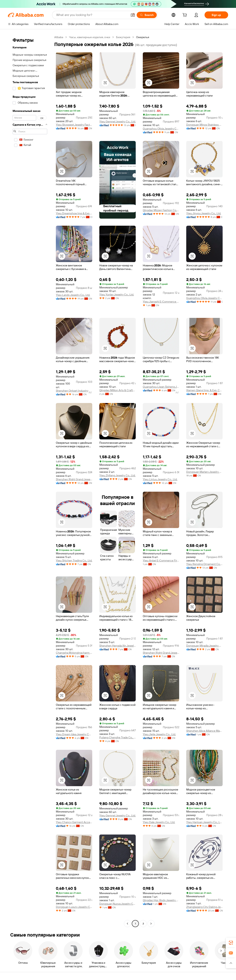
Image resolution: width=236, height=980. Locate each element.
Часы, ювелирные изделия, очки (90, 37)
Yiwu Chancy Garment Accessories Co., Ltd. (74, 822)
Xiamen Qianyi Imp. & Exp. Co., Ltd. (204, 390)
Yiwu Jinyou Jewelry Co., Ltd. (204, 213)
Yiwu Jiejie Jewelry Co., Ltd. (159, 734)
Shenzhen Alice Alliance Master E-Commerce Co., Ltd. (204, 731)
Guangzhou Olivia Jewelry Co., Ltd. (161, 129)
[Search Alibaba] (92, 15)
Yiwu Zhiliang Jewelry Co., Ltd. (117, 475)
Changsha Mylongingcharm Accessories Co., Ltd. (74, 653)
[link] (231, 943)
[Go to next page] (151, 924)
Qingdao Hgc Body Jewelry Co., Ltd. (161, 900)
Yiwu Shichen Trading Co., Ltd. (74, 560)
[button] (133, 15)
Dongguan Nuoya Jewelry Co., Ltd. (118, 904)
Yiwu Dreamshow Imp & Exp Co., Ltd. (74, 213)
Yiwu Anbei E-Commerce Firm (161, 560)
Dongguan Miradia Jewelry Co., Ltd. (204, 646)
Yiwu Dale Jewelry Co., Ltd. (159, 822)
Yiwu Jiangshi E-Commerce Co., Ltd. (161, 302)
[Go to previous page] (127, 924)
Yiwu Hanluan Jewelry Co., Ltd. (204, 822)
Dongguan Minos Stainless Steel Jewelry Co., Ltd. (204, 125)
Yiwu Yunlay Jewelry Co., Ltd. (117, 294)
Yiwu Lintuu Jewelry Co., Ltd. (160, 479)
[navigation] (30, 481)
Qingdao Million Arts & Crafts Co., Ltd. (118, 390)
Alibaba (59, 37)
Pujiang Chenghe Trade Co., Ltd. (118, 737)
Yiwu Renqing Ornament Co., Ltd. (204, 564)
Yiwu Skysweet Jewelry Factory (74, 125)
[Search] (147, 15)
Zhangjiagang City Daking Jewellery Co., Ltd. (204, 907)
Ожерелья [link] (143, 37)
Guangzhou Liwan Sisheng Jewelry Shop (161, 387)
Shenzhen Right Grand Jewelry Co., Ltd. (74, 479)
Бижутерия (123, 37)
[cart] (185, 16)
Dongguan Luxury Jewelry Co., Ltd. (74, 907)
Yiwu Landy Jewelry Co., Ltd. (73, 295)
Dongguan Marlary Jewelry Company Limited (204, 472)
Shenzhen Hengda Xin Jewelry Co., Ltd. (118, 646)
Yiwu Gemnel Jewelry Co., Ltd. (118, 121)
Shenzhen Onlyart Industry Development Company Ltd (74, 391)
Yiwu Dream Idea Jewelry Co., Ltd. (74, 734)
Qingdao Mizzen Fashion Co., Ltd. (161, 210)
